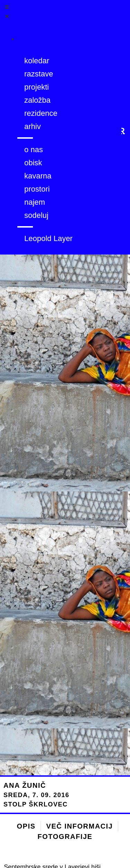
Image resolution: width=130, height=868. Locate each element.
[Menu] (32, 35)
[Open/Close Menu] (25, 13)
